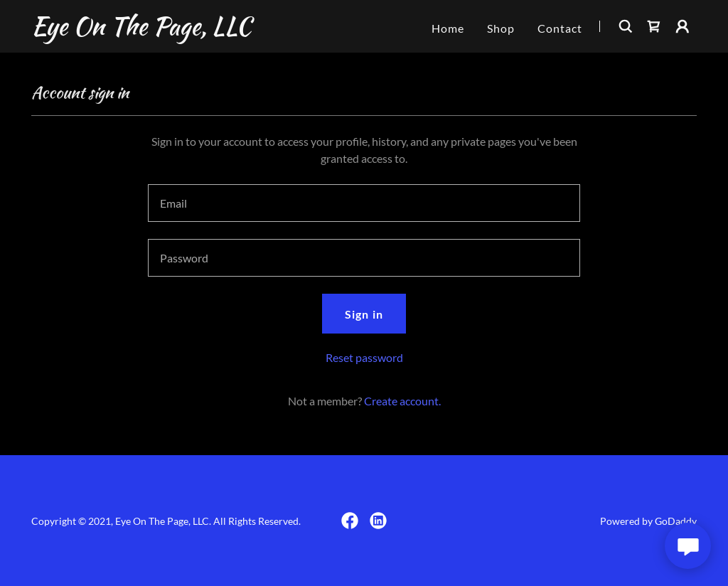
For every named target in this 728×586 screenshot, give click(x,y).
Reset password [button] (364, 357)
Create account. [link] (402, 401)
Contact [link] (560, 28)
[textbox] (364, 203)
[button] (682, 26)
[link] (141, 30)
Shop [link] (501, 28)
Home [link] (448, 28)
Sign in (364, 314)
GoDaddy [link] (676, 521)
